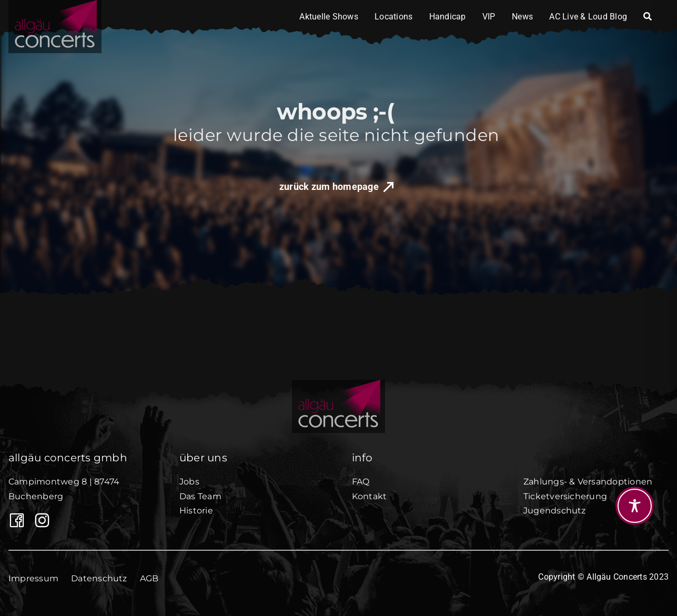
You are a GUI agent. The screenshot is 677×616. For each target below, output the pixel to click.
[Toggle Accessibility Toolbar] (635, 506)
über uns (203, 458)
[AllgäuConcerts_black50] (338, 384)
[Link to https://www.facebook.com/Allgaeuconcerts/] (14, 520)
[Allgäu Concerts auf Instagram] (39, 520)
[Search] (648, 17)
